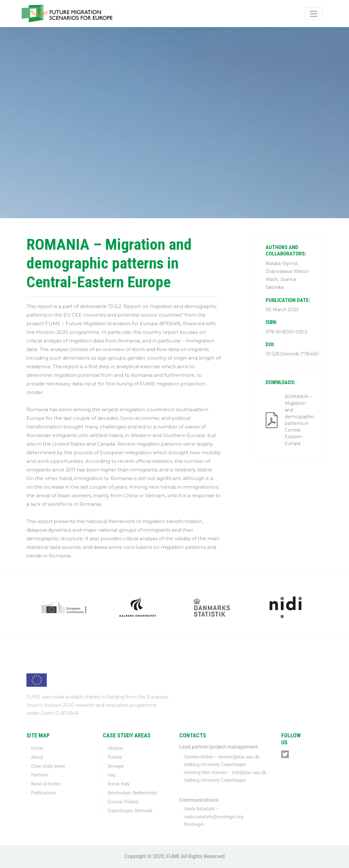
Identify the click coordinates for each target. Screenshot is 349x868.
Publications (43, 793)
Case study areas (48, 766)
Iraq (111, 775)
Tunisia (115, 757)
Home (37, 748)
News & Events (46, 784)
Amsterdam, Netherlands (132, 793)
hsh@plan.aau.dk (249, 772)
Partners (40, 775)
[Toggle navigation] (314, 14)
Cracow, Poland (123, 802)
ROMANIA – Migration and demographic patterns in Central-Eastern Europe (299, 420)
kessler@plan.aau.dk (239, 757)
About (37, 757)
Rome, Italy (119, 784)
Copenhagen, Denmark (130, 811)
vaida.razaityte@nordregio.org (214, 817)
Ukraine (115, 748)
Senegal (116, 766)
